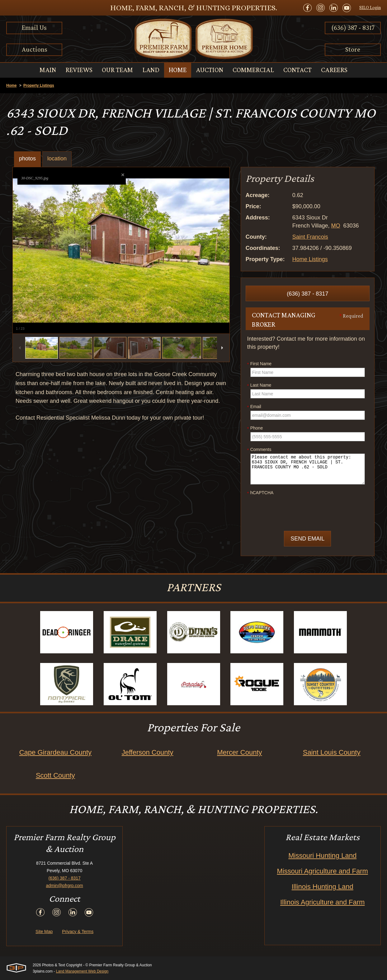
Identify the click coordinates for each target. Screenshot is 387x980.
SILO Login (370, 7)
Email (254, 407)
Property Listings (39, 85)
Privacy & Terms (78, 932)
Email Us (34, 28)
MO (335, 226)
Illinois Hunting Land (323, 887)
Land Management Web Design (82, 971)
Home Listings (310, 259)
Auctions (34, 49)
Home (11, 85)
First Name (259, 364)
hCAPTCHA (260, 493)
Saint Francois (310, 237)
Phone (255, 428)
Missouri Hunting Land (322, 856)
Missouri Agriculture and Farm (323, 871)
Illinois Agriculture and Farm (322, 902)
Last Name (259, 385)
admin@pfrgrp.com (65, 886)
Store (353, 49)
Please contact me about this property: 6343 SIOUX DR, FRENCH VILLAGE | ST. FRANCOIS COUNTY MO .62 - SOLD (308, 469)
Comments (259, 450)
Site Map (44, 932)
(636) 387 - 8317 (353, 28)
